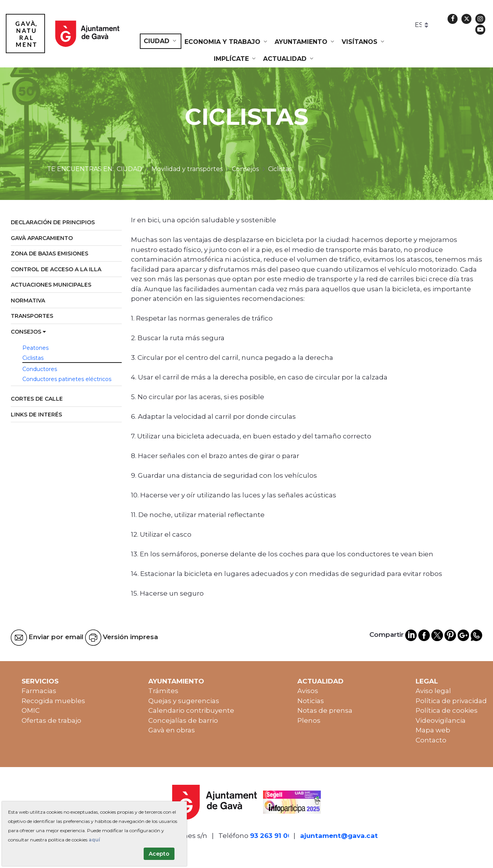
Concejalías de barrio (183, 720)
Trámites (163, 691)
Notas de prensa (325, 710)
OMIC (31, 710)
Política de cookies (447, 710)
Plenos (309, 720)
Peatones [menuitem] (35, 348)
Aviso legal (433, 691)
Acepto (159, 854)
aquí (94, 840)
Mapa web (433, 730)
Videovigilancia (441, 720)
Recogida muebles (53, 701)
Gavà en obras (172, 730)
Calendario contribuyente (191, 710)
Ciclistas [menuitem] (33, 358)
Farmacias (39, 691)
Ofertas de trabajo (51, 720)
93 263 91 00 (271, 836)
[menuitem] (161, 41)
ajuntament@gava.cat (339, 836)
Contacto (431, 740)
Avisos (308, 691)
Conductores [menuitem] (40, 369)
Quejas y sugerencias (184, 701)
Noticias (311, 701)
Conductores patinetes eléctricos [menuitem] (67, 379)
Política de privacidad (451, 701)
